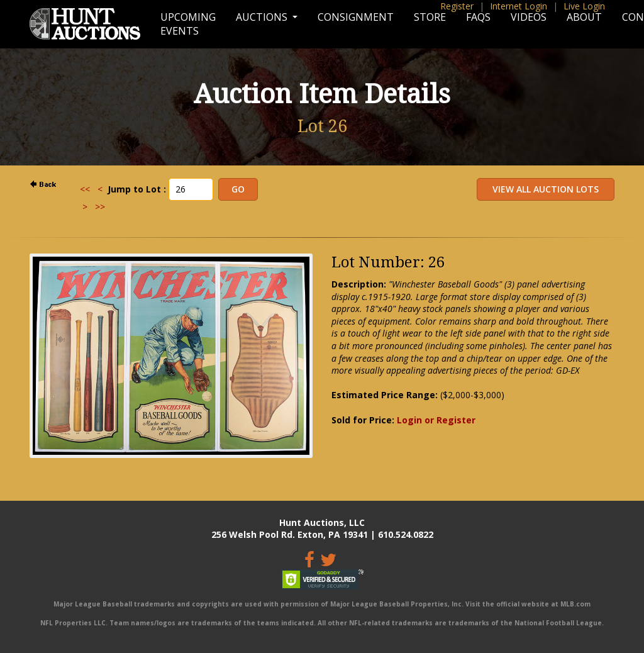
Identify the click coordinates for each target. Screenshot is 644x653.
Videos (529, 17)
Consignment (356, 17)
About (584, 17)
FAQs (478, 17)
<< (85, 189)
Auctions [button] (263, 17)
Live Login (584, 6)
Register (457, 6)
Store (430, 17)
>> (100, 207)
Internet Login (519, 6)
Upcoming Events (188, 24)
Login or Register (436, 420)
